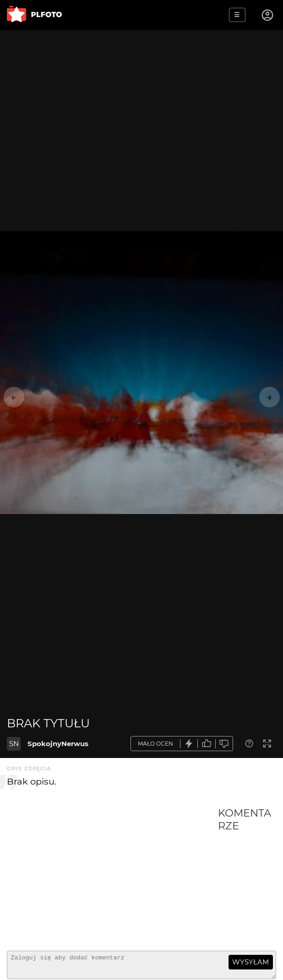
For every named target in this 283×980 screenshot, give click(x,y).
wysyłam (250, 962)
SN (14, 744)
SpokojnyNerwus (58, 744)
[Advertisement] (112, 875)
